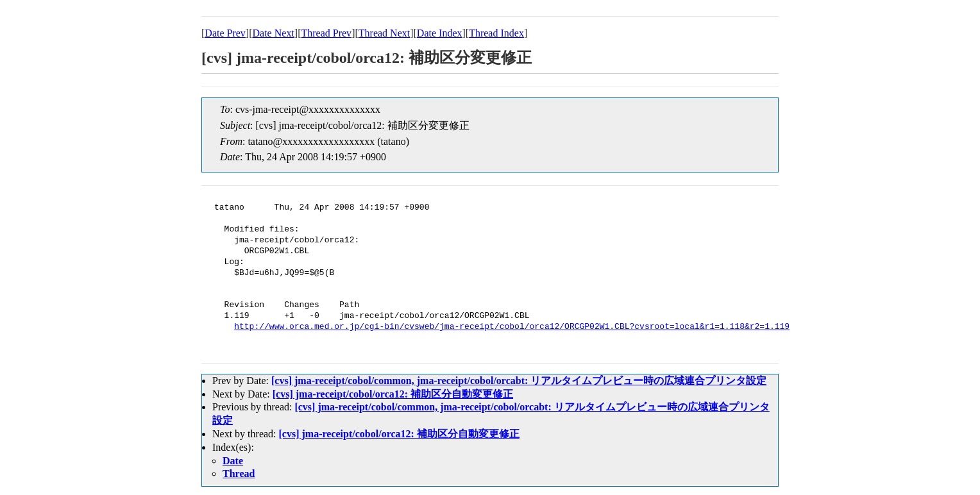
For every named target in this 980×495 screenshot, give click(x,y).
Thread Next (384, 33)
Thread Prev (326, 33)
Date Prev (225, 33)
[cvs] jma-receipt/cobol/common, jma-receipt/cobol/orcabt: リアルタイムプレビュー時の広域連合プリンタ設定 (519, 381)
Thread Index (496, 33)
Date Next (274, 33)
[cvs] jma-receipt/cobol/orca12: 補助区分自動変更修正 (393, 394)
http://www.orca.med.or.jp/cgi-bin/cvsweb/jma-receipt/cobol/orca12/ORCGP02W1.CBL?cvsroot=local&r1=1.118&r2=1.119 (512, 327)
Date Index (440, 33)
